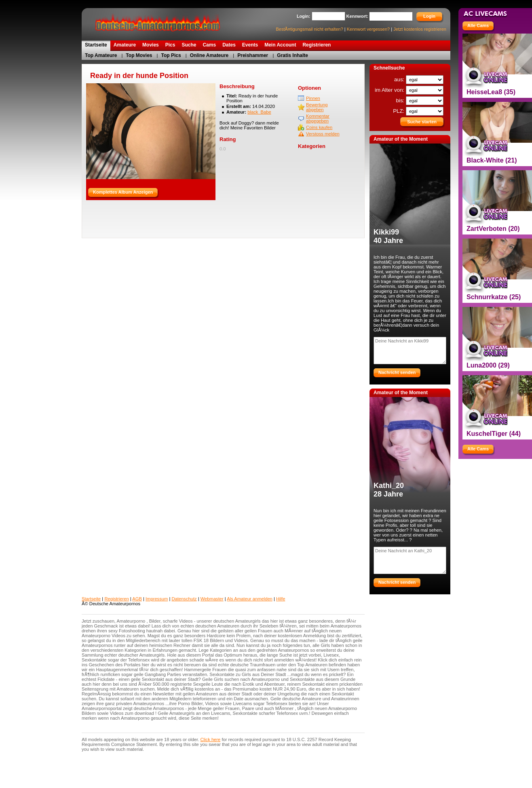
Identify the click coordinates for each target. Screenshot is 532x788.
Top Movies (139, 55)
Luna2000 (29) (488, 365)
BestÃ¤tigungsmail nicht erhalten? (309, 29)
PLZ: (399, 111)
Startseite (91, 599)
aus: (400, 79)
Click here (211, 739)
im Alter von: (390, 90)
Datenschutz (184, 599)
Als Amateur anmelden (250, 599)
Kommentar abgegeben (318, 118)
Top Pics (171, 55)
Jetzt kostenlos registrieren (420, 29)
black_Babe (259, 112)
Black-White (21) (492, 160)
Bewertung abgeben (317, 107)
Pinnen (313, 98)
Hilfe (281, 599)
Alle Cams (478, 25)
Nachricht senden (397, 372)
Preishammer (253, 55)
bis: (401, 100)
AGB (137, 599)
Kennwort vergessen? (368, 29)
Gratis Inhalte (292, 55)
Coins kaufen (319, 127)
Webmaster (212, 599)
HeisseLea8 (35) (491, 92)
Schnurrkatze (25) (494, 297)
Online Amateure (209, 55)
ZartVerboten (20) (493, 229)
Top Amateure (101, 55)
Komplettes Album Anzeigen (123, 192)
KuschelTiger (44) (494, 434)
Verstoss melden (323, 134)
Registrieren (116, 599)
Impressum (157, 599)
